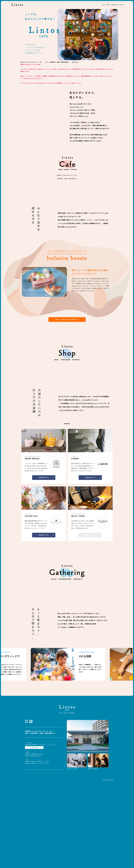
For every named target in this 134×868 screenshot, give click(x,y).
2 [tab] (86, 59)
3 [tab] (88, 59)
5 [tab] (92, 59)
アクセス (76, 62)
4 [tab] (90, 59)
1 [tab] (84, 59)
